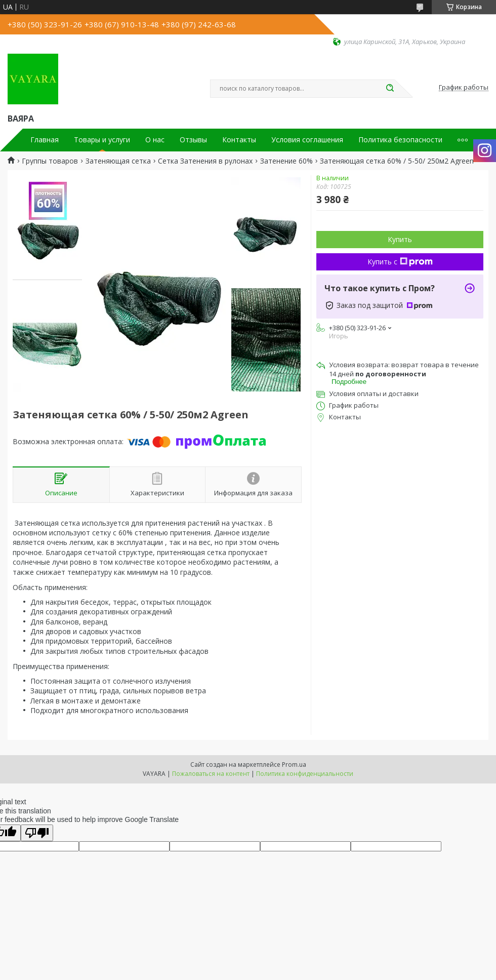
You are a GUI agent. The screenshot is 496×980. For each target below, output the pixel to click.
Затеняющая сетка (118, 161)
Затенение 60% (286, 161)
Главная (45, 140)
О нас (155, 140)
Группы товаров (50, 161)
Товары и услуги (102, 140)
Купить (400, 239)
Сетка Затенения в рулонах (205, 161)
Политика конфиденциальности (305, 774)
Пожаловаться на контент (211, 774)
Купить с (400, 262)
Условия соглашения (307, 140)
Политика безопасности (400, 140)
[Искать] (390, 89)
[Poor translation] (37, 833)
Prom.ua (294, 765)
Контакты (239, 140)
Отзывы (193, 140)
